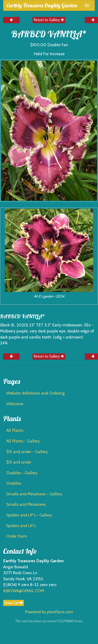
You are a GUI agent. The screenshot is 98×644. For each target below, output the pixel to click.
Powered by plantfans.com (49, 612)
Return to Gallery (49, 20)
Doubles (14, 483)
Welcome (15, 404)
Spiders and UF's (21, 526)
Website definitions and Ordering (35, 393)
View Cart (14, 603)
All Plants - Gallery (23, 441)
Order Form (17, 536)
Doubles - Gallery (22, 473)
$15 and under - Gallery (27, 452)
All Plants (15, 430)
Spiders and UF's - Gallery (29, 515)
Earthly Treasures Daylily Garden (42, 5)
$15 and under (19, 462)
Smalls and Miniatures (26, 504)
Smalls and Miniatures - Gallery (34, 494)
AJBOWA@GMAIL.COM (24, 591)
